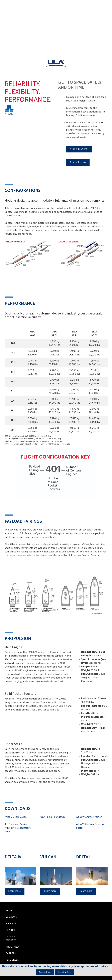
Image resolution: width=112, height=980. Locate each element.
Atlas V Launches (79, 149)
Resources (12, 960)
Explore (11, 930)
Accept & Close (64, 972)
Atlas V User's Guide (16, 817)
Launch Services (11, 939)
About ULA (12, 947)
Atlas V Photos (78, 162)
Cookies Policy (45, 972)
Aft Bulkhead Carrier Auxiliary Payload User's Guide (18, 828)
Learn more (15, 891)
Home (9, 911)
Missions (11, 917)
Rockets (11, 924)
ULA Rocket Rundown (52, 817)
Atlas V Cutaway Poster (89, 817)
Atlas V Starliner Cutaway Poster (90, 826)
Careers (11, 954)
